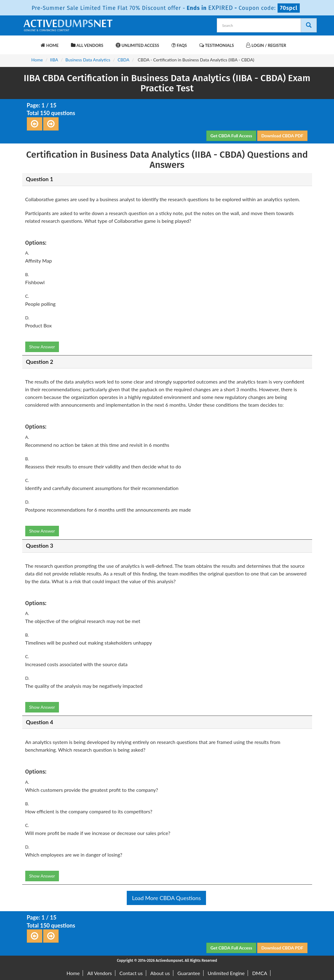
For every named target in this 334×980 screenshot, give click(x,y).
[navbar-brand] (30, 42)
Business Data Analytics (88, 60)
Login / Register (266, 45)
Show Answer (42, 347)
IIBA (54, 60)
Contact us (131, 973)
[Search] (309, 25)
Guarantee (189, 973)
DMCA (260, 973)
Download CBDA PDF (282, 136)
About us (160, 973)
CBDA (123, 60)
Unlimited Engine (226, 973)
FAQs (179, 45)
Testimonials (216, 45)
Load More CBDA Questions (166, 898)
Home (50, 45)
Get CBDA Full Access (231, 136)
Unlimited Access (137, 45)
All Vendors (87, 45)
